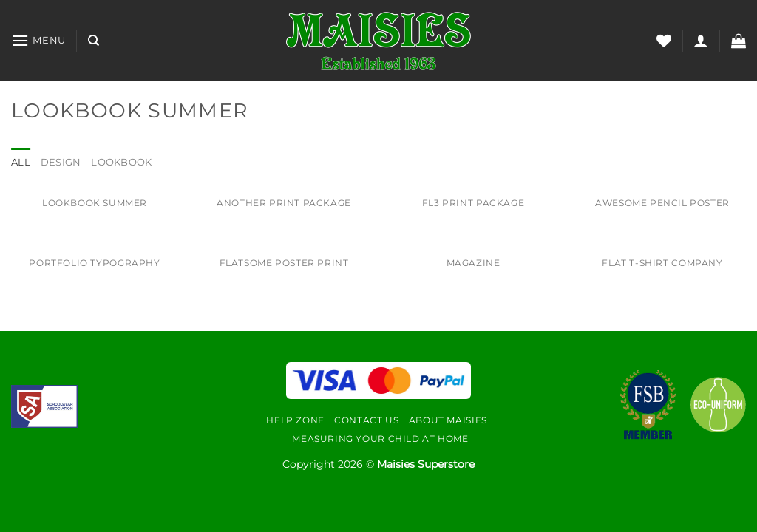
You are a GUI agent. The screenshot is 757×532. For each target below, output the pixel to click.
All (21, 162)
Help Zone (295, 420)
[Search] (94, 41)
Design (61, 162)
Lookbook (121, 162)
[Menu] (38, 40)
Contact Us (366, 420)
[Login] (701, 41)
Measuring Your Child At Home (380, 439)
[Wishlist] (664, 41)
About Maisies (448, 420)
